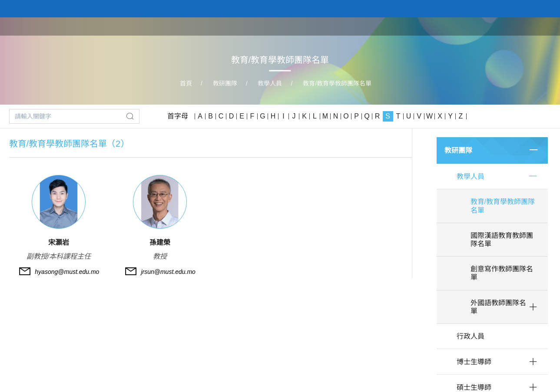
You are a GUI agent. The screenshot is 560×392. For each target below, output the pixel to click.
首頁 (334, 26)
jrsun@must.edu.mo (168, 272)
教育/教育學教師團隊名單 (337, 83)
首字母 (178, 116)
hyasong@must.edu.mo (67, 272)
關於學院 (368, 26)
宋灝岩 (59, 242)
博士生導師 (474, 362)
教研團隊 (450, 26)
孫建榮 (160, 242)
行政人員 (471, 336)
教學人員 (270, 83)
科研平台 (490, 26)
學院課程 (409, 26)
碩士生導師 (474, 387)
